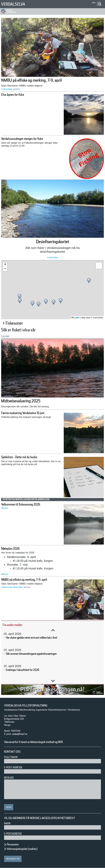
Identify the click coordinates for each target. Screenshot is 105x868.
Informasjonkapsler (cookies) (28, 849)
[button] (54, 302)
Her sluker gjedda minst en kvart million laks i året (43, 638)
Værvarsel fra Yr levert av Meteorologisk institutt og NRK (45, 742)
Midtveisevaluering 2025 (27, 401)
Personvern (15, 844)
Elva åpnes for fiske (17, 95)
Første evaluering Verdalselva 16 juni (31, 413)
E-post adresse (15, 767)
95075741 (17, 731)
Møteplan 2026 (13, 549)
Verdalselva (16, 4)
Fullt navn (12, 757)
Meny (94, 3)
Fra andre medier (16, 625)
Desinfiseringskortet (53, 242)
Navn (8, 823)
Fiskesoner (17, 323)
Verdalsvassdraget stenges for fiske (30, 139)
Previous (53, 630)
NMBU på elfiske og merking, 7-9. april (42, 80)
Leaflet (74, 318)
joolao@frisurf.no (22, 734)
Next (53, 681)
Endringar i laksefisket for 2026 (29, 670)
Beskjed (10, 778)
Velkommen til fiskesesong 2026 (27, 504)
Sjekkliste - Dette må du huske (26, 457)
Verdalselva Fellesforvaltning (30, 706)
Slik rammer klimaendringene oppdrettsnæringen (42, 654)
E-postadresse (15, 834)
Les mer (7, 336)
